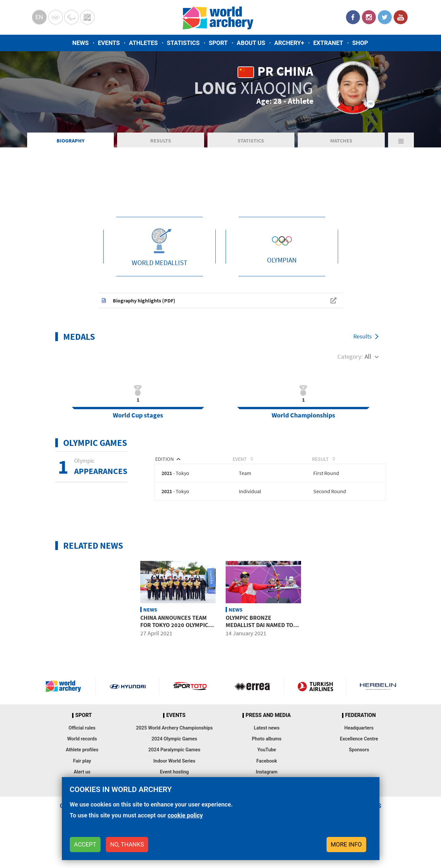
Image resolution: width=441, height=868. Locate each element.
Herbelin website (378, 718)
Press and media (268, 747)
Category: (350, 386)
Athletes (143, 43)
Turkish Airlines (315, 718)
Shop (360, 43)
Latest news (267, 760)
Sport (218, 43)
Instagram (369, 17)
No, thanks (127, 844)
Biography (70, 170)
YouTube (401, 17)
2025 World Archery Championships (174, 760)
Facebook (353, 17)
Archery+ (289, 43)
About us (251, 43)
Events (109, 43)
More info (346, 844)
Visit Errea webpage (253, 718)
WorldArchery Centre (87, 17)
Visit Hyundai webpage (128, 718)
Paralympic (71, 17)
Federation (360, 747)
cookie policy (185, 815)
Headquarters (359, 760)
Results (161, 170)
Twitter (385, 17)
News (81, 43)
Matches (341, 170)
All (368, 386)
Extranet (328, 43)
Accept (85, 844)
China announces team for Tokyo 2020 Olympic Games (174, 656)
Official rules (82, 760)
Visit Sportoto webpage (190, 718)
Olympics (56, 17)
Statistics (183, 43)
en (39, 17)
